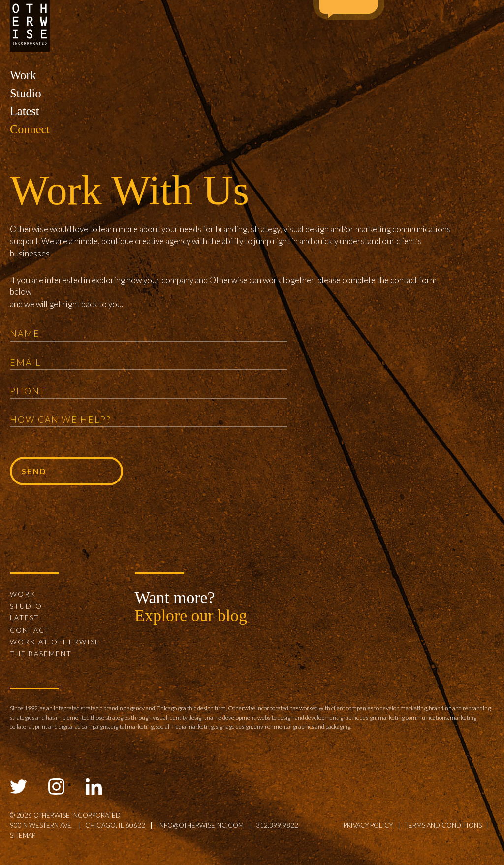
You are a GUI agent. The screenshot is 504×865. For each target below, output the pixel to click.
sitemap (23, 835)
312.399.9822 (277, 825)
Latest (24, 111)
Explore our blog (191, 616)
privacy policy (368, 825)
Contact (30, 630)
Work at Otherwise (55, 642)
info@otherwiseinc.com (201, 825)
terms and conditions (443, 825)
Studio (26, 93)
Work (23, 75)
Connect (30, 129)
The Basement (41, 654)
